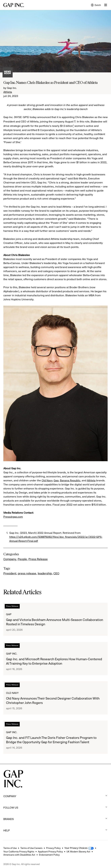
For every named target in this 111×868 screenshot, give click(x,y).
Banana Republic (70, 480)
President (10, 573)
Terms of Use (10, 848)
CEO (56, 573)
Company (10, 559)
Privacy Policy (53, 848)
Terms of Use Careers (31, 848)
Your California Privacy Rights (19, 852)
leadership (45, 573)
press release (27, 573)
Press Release (38, 559)
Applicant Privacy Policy (50, 852)
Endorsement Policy (49, 855)
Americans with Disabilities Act (19, 855)
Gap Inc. (12, 654)
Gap (56, 480)
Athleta (8, 92)
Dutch (96, 5)
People (22, 559)
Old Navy (47, 480)
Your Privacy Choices (76, 848)
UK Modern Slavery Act (78, 852)
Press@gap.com (13, 517)
